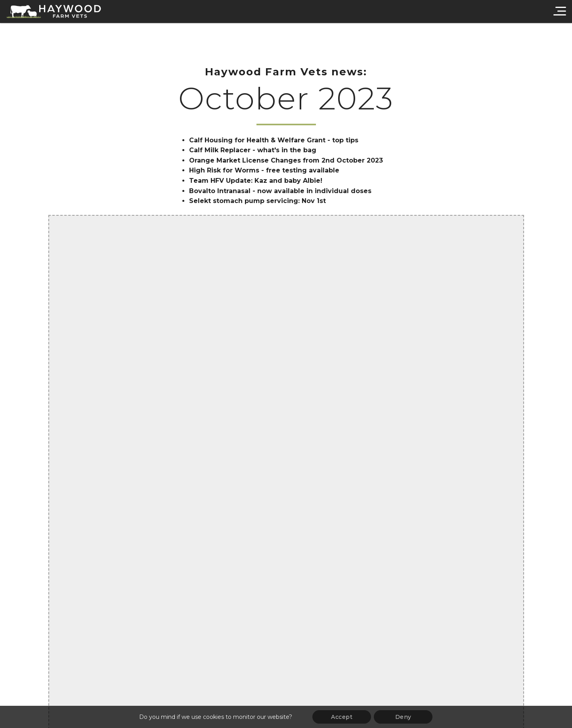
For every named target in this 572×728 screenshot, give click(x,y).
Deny (403, 717)
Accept (342, 717)
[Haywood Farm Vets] (54, 11)
